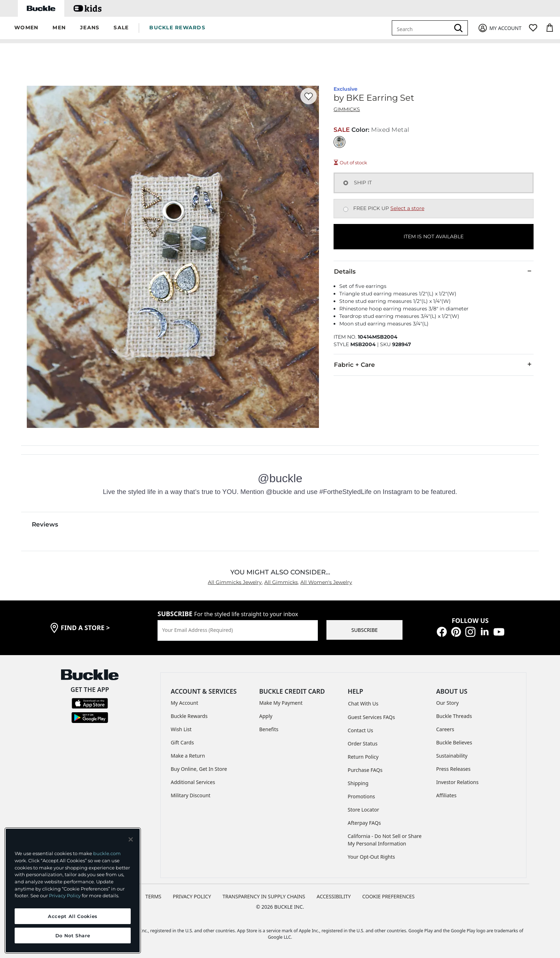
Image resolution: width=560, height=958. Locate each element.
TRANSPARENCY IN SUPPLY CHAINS (264, 896)
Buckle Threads (454, 716)
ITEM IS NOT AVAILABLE (434, 236)
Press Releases (453, 769)
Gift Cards (182, 742)
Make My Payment (281, 703)
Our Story (447, 703)
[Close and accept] (131, 839)
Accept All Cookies (73, 916)
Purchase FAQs (365, 770)
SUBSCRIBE (365, 630)
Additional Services (193, 782)
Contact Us (361, 730)
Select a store (407, 208)
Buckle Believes (454, 742)
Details (434, 271)
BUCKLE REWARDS (177, 28)
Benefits (269, 729)
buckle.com (107, 853)
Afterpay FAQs (364, 823)
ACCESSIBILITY (334, 896)
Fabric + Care (434, 364)
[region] (73, 890)
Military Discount (191, 795)
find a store (85, 628)
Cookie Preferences (388, 896)
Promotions (362, 796)
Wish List (181, 729)
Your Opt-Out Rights (372, 857)
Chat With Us (363, 703)
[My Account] (499, 28)
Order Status (363, 744)
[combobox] (422, 28)
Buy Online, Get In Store (199, 769)
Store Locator (364, 810)
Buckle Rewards (189, 716)
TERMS (153, 896)
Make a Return (188, 756)
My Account (184, 703)
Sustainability (452, 756)
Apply (266, 716)
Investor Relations (457, 782)
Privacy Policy (65, 895)
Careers (445, 729)
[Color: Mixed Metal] (339, 142)
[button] (26, 28)
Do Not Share (73, 935)
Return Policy (363, 757)
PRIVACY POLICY (192, 896)
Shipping (358, 783)
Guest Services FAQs (371, 717)
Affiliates (446, 795)
